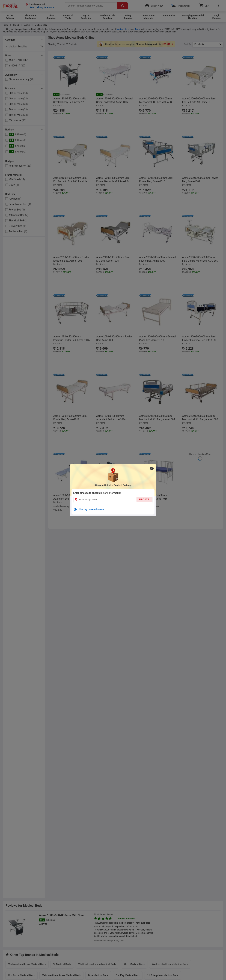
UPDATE (144, 499)
